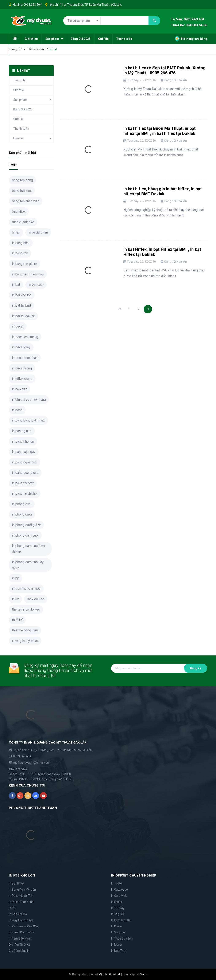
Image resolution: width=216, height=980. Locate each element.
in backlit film (38, 232)
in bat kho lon (22, 295)
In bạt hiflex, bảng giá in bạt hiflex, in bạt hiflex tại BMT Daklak (163, 191)
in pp (16, 578)
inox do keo (36, 599)
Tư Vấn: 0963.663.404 (188, 19)
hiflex (16, 232)
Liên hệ (18, 138)
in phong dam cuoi (25, 535)
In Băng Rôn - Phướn (22, 890)
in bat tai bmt (22, 305)
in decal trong (22, 368)
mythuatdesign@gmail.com (32, 763)
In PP (12, 908)
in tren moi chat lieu (26, 589)
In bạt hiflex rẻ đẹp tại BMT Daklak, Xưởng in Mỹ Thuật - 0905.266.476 (164, 70)
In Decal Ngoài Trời (21, 896)
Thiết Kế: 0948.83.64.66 (189, 25)
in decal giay (21, 347)
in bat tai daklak (23, 316)
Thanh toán (21, 129)
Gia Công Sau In (19, 951)
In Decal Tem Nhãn (21, 902)
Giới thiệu (19, 90)
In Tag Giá (118, 914)
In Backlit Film (18, 914)
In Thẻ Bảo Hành (122, 938)
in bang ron (20, 253)
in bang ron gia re (25, 264)
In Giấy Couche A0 (21, 920)
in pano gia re (22, 431)
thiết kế (17, 620)
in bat (16, 285)
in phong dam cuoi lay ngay (28, 565)
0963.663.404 (32, 5)
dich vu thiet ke (23, 222)
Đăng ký (196, 668)
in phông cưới (22, 514)
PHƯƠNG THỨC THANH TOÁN (33, 808)
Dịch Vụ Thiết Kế (19, 945)
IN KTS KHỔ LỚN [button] (22, 875)
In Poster (117, 926)
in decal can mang (25, 337)
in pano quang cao (25, 473)
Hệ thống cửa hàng (191, 39)
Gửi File (18, 119)
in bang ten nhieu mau (28, 274)
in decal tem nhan (25, 358)
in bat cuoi (36, 285)
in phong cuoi (22, 504)
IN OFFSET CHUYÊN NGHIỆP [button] (134, 875)
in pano (17, 410)
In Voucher (118, 932)
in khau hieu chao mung (29, 399)
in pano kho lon (23, 441)
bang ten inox (22, 191)
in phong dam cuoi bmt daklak (29, 549)
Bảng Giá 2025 (23, 109)
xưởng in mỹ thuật (25, 641)
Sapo (144, 974)
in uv (15, 599)
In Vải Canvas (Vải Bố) (23, 926)
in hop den (20, 389)
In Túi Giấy (118, 908)
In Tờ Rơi (117, 883)
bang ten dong (22, 180)
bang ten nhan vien (26, 201)
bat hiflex (19, 211)
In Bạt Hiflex (17, 883)
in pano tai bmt (23, 483)
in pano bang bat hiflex (28, 420)
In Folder (117, 902)
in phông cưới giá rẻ (26, 525)
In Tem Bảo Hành (20, 938)
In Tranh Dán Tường (22, 932)
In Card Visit (119, 896)
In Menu (116, 945)
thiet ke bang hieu (25, 630)
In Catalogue (119, 890)
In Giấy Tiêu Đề (121, 920)
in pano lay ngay (24, 452)
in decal (18, 326)
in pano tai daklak (25, 493)
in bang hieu (21, 243)
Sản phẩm (20, 100)
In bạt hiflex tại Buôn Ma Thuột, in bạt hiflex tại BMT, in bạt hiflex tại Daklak (160, 131)
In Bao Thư (118, 951)
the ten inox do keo (26, 609)
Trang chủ (20, 80)
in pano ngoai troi (25, 462)
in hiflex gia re (22, 379)
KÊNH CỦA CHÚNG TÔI (27, 785)
